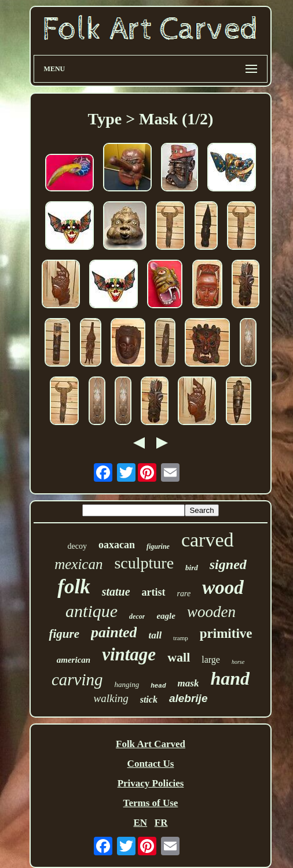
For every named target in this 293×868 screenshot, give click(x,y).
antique (91, 611)
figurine (158, 546)
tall (155, 635)
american (74, 660)
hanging (127, 684)
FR (161, 823)
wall (179, 657)
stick (149, 699)
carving (77, 679)
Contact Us (151, 764)
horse (238, 662)
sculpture (144, 563)
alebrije (188, 698)
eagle (166, 616)
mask (188, 683)
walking (111, 698)
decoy (77, 546)
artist (154, 592)
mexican (78, 564)
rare (184, 594)
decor (137, 616)
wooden (211, 612)
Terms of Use (151, 803)
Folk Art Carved (151, 744)
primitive (226, 634)
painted (114, 632)
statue (116, 592)
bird (192, 568)
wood (223, 588)
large (211, 660)
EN (140, 823)
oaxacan (117, 545)
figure (64, 634)
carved (208, 540)
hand (230, 678)
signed (228, 564)
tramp (181, 638)
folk (74, 587)
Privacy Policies (151, 783)
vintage (129, 654)
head (158, 686)
